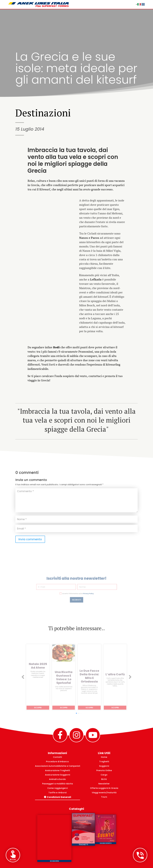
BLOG (104, 779)
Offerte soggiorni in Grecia (104, 788)
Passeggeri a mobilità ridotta (58, 784)
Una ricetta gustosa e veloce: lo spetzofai (64, 677)
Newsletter (104, 784)
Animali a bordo (57, 779)
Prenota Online (104, 770)
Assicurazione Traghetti (57, 770)
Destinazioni (43, 113)
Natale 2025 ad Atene (38, 666)
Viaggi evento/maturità (104, 793)
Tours (104, 797)
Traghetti (104, 762)
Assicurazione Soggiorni (58, 775)
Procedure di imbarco (57, 762)
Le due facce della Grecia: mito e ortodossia (89, 676)
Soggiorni (104, 766)
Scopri (38, 708)
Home (104, 757)
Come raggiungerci (58, 788)
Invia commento (30, 539)
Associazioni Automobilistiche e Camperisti (58, 766)
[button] (23, 677)
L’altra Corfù (115, 674)
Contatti (57, 757)
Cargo (104, 775)
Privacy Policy (85, 590)
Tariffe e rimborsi (58, 793)
